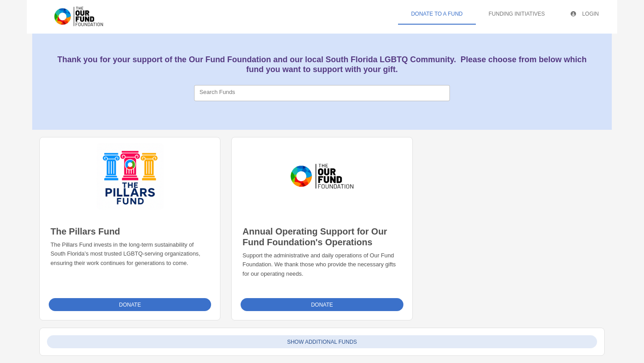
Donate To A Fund (437, 14)
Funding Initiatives (517, 14)
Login (585, 14)
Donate (130, 305)
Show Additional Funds (322, 342)
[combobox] (322, 93)
